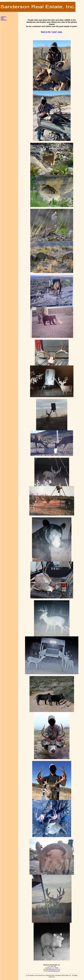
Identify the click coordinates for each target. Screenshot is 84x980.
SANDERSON (4, 20)
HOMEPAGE (3, 17)
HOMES (2, 19)
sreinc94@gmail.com (54, 971)
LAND (2, 18)
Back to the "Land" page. (52, 32)
